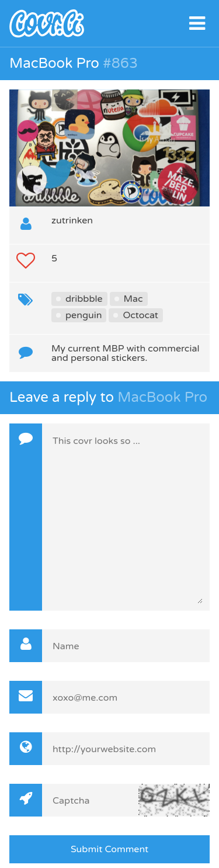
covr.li (109, 23)
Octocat (140, 315)
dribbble (84, 299)
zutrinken (72, 221)
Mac (133, 299)
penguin (84, 315)
